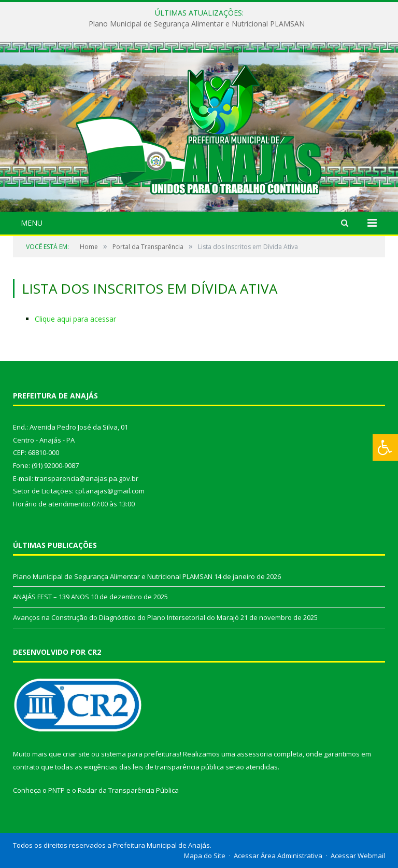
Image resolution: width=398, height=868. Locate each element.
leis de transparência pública (178, 767)
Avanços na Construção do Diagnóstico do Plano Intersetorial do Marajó (126, 617)
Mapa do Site (205, 856)
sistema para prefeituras (140, 754)
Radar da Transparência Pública (128, 790)
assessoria (254, 754)
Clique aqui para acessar (75, 319)
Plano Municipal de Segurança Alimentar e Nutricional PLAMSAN (197, 24)
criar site (76, 754)
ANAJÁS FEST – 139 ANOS (51, 597)
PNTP (56, 790)
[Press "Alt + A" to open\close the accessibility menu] (385, 447)
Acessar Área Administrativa (278, 856)
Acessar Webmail (358, 856)
